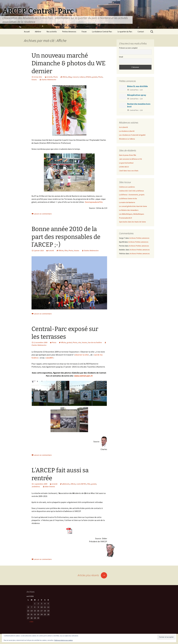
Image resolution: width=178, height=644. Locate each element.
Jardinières (36, 487)
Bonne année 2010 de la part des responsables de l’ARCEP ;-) (66, 237)
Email (121, 57)
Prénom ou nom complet (128, 48)
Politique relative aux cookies (63, 640)
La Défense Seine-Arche (128, 198)
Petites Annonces (69, 32)
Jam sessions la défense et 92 (130, 159)
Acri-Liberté (123, 127)
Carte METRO (81, 484)
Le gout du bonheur (126, 163)
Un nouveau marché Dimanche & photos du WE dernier (69, 63)
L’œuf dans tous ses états (129, 171)
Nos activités (52, 32)
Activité (50, 77)
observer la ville (82, 355)
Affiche (65, 77)
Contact (141, 32)
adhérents (66, 484)
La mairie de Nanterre (127, 202)
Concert (76, 77)
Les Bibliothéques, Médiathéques (132, 214)
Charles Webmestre (49, 80)
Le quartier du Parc (125, 32)
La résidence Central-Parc (102, 32)
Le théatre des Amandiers (129, 210)
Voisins (34, 80)
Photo (56, 77)
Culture (82, 77)
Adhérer (38, 32)
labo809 (49, 358)
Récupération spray (137, 95)
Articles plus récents (92, 575)
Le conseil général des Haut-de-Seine (133, 206)
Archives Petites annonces (139, 238)
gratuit (95, 77)
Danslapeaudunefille (94, 202)
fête (66, 251)
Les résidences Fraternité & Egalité (132, 135)
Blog (70, 77)
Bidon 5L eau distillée (137, 86)
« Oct (31, 622)
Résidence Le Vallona (127, 139)
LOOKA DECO (124, 167)
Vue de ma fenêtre (95, 342)
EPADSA (89, 77)
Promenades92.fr (126, 218)
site (79, 342)
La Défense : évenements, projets (132, 195)
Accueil (27, 32)
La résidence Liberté (127, 131)
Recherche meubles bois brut (139, 105)
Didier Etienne (50, 487)
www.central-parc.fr (83, 376)
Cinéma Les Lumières (127, 187)
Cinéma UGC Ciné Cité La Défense (131, 191)
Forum (84, 32)
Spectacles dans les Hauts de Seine (132, 222)
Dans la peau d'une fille (128, 155)
